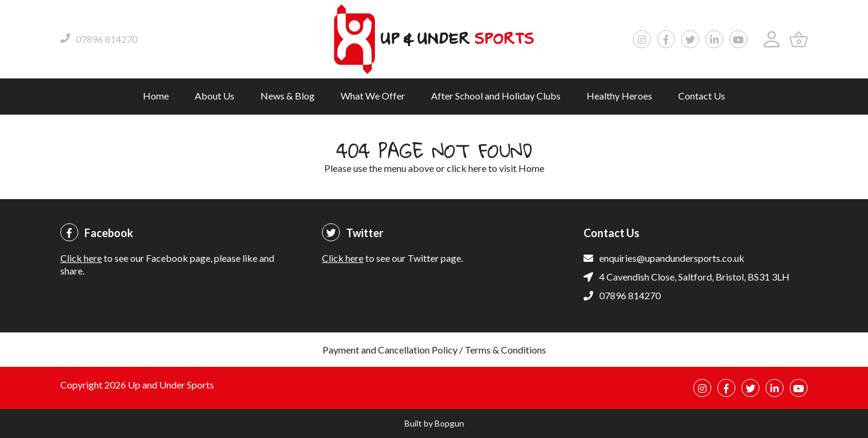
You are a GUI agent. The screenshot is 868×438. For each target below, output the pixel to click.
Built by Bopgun (434, 423)
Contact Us (702, 96)
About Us (215, 96)
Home (156, 96)
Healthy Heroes (619, 96)
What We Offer (373, 96)
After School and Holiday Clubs (496, 96)
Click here (81, 258)
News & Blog (288, 96)
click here (467, 168)
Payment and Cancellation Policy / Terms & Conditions (434, 350)
